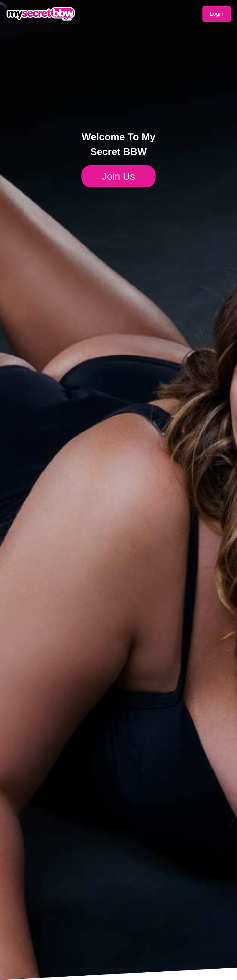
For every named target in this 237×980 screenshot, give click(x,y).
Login (217, 14)
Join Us (119, 176)
